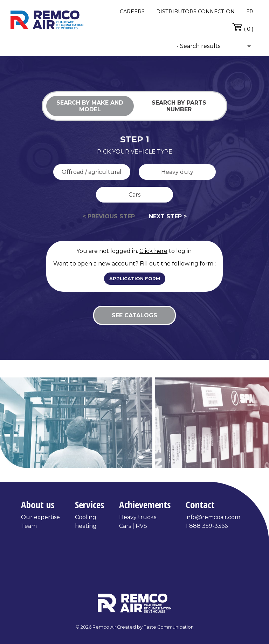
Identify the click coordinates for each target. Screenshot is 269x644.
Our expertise (40, 517)
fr (250, 12)
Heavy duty (177, 172)
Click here (153, 251)
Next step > (168, 216)
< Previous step (109, 216)
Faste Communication (169, 627)
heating (86, 526)
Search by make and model (90, 106)
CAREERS (132, 12)
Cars (134, 195)
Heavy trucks (138, 517)
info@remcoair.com (213, 517)
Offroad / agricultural (92, 172)
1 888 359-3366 (207, 526)
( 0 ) (243, 27)
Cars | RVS (133, 526)
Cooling (86, 517)
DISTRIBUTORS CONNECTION (195, 12)
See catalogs (134, 315)
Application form (135, 279)
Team (29, 526)
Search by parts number (179, 106)
